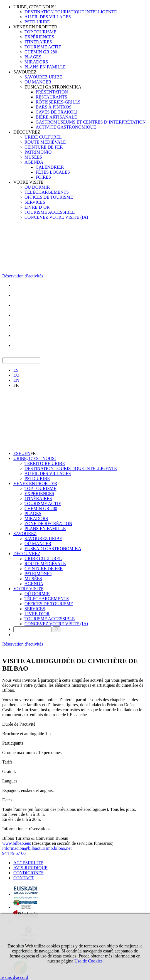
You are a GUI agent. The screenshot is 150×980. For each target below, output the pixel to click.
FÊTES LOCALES (53, 172)
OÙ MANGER (38, 82)
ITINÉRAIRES (38, 42)
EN (16, 380)
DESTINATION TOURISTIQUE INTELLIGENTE (71, 12)
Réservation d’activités (23, 276)
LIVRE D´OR (37, 207)
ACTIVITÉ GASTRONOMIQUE (66, 127)
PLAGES (33, 57)
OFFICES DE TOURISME (49, 197)
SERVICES (35, 202)
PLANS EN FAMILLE (45, 67)
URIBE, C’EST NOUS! (35, 7)
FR (16, 385)
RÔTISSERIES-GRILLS (58, 102)
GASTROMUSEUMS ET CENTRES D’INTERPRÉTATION (91, 122)
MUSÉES (33, 157)
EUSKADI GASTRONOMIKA (53, 87)
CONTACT (24, 878)
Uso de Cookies (88, 961)
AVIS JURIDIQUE (30, 868)
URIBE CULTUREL (43, 137)
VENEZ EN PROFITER (35, 27)
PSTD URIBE (37, 22)
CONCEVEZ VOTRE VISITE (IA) (56, 217)
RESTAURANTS (51, 97)
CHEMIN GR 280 (41, 52)
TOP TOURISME (40, 32)
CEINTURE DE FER (44, 147)
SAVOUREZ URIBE (43, 77)
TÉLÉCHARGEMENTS (47, 192)
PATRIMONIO (38, 152)
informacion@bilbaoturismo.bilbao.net (37, 848)
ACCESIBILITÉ (28, 863)
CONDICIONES (28, 873)
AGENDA (34, 162)
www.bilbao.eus (17, 843)
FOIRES (43, 177)
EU (16, 375)
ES (16, 370)
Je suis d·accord (14, 977)
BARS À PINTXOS (54, 107)
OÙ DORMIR (37, 187)
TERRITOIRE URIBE (45, 463)
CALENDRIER (50, 167)
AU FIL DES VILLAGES (48, 17)
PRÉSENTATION (52, 92)
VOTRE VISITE (28, 182)
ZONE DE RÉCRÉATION (48, 524)
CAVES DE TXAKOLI (57, 112)
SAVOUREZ (25, 72)
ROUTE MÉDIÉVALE (45, 142)
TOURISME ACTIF (43, 47)
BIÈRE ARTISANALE (56, 117)
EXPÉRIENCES (39, 37)
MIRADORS (36, 62)
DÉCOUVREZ (27, 132)
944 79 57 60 (14, 853)
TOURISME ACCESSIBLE (50, 212)
